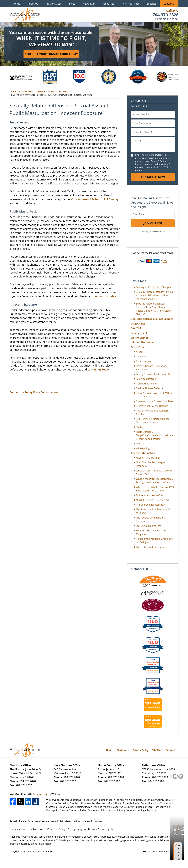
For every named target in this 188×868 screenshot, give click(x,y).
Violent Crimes (139, 338)
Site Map (157, 750)
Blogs (72, 4)
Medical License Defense (150, 388)
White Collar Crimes (142, 342)
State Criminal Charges (149, 526)
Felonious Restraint (147, 379)
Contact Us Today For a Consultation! (34, 392)
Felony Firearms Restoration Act (154, 374)
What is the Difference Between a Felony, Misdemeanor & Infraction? (155, 481)
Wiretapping (143, 448)
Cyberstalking (143, 361)
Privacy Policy (140, 750)
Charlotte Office (20, 765)
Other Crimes (139, 347)
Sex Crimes (138, 281)
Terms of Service (97, 829)
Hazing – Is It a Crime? (148, 458)
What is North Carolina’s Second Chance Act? (154, 472)
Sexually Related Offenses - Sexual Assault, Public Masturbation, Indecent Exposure (155, 295)
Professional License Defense (152, 406)
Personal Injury (42, 794)
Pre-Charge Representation (151, 505)
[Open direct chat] (172, 774)
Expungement (139, 333)
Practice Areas (54, 4)
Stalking (140, 427)
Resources (108, 4)
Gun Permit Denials (147, 384)
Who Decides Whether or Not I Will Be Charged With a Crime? (155, 489)
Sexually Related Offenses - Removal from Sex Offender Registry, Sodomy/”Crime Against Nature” (154, 309)
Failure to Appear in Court (150, 495)
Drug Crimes (138, 324)
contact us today (105, 296)
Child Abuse (143, 357)
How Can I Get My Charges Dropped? (151, 464)
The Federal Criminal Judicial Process (152, 519)
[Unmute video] (136, 774)
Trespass (141, 444)
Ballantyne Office (153, 765)
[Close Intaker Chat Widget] (178, 774)
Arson (139, 352)
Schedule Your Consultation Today (51, 54)
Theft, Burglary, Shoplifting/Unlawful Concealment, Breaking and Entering (155, 435)
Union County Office (111, 765)
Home (17, 4)
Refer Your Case (131, 4)
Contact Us (170, 4)
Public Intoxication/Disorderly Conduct (152, 412)
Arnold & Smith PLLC (41, 852)
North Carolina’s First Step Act (153, 500)
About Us (33, 4)
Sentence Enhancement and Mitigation (152, 532)
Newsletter (89, 4)
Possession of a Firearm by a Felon (155, 401)
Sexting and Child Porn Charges (153, 287)
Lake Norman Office (67, 765)
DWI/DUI (136, 328)
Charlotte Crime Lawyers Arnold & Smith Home (25, 15)
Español (151, 4)
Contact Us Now (153, 177)
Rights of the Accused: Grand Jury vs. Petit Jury (154, 541)
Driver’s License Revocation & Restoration (152, 368)
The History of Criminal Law (151, 547)
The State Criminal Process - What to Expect (155, 511)
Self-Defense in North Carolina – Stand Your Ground (154, 421)
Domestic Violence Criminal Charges (152, 319)
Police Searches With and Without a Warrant (155, 395)
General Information (143, 453)
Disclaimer (123, 750)
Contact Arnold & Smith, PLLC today (95, 199)
